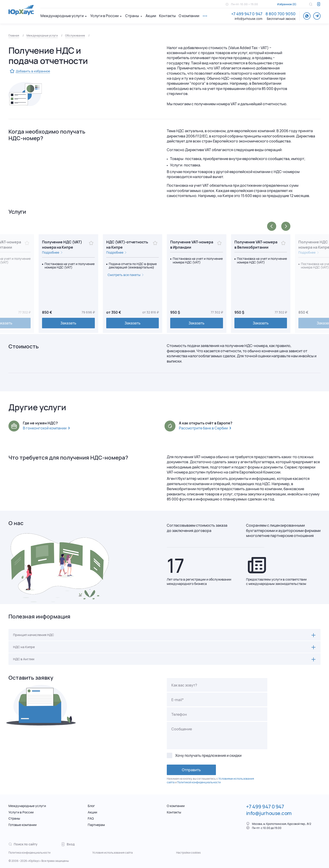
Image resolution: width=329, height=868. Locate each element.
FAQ (91, 818)
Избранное (284, 4)
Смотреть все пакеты (124, 275)
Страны (132, 16)
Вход (68, 844)
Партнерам (96, 825)
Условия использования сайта (113, 853)
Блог (91, 806)
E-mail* (178, 700)
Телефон (179, 714)
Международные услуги (62, 16)
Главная (14, 36)
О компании (189, 16)
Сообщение (182, 729)
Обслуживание (75, 36)
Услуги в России (104, 16)
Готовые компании (23, 825)
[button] (272, 226)
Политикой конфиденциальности (199, 782)
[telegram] (317, 16)
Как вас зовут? (184, 685)
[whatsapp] (307, 16)
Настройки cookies (188, 853)
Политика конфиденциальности (29, 853)
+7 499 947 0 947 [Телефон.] (247, 14)
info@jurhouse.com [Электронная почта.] (248, 19)
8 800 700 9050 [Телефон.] (281, 14)
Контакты (167, 16)
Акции (151, 16)
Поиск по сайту (23, 844)
